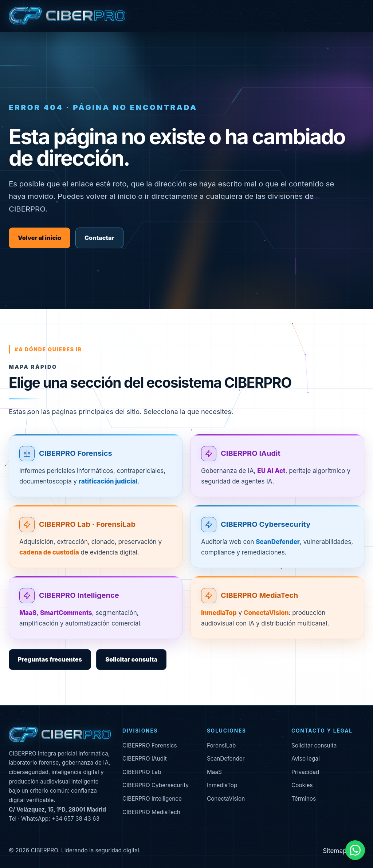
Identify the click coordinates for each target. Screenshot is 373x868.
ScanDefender (226, 759)
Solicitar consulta (131, 659)
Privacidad (305, 772)
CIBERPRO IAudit (251, 453)
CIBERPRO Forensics (76, 453)
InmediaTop (222, 785)
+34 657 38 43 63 (76, 819)
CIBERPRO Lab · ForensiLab (87, 524)
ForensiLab (221, 745)
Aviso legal (306, 759)
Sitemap (335, 851)
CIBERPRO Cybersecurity (266, 524)
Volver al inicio (40, 238)
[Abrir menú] (358, 16)
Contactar (99, 238)
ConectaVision (226, 799)
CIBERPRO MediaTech (259, 596)
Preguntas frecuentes (50, 659)
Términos (304, 799)
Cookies (302, 785)
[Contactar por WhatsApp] (355, 850)
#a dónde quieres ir (48, 349)
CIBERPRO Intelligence (79, 596)
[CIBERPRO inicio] (67, 16)
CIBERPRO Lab (142, 772)
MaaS (214, 772)
